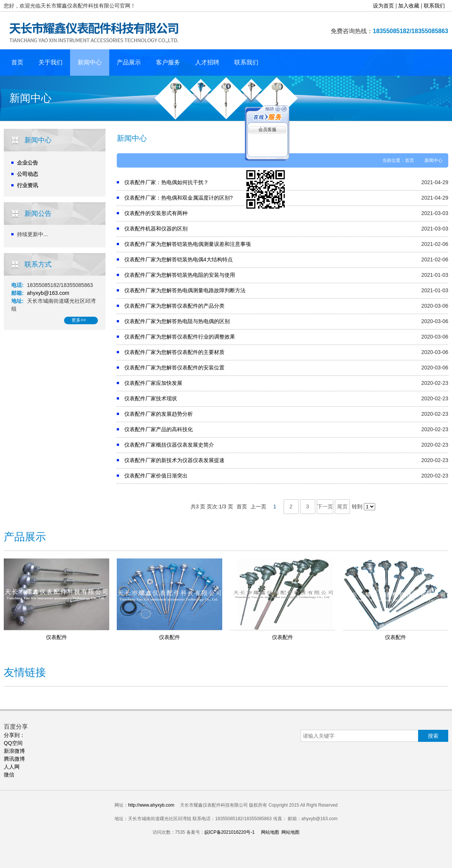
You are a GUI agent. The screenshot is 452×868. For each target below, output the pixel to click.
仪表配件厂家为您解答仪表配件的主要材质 (174, 352)
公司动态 (27, 174)
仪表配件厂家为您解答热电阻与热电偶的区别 (177, 321)
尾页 (342, 506)
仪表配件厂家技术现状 (151, 398)
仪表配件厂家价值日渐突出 (156, 476)
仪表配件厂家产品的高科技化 (159, 429)
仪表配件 (56, 637)
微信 (9, 775)
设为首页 (383, 6)
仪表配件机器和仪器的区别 (156, 229)
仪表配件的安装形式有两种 (156, 213)
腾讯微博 (14, 759)
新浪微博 (14, 751)
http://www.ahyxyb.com (151, 805)
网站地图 (270, 832)
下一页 (325, 506)
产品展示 (129, 62)
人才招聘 (207, 62)
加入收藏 (409, 6)
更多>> (79, 320)
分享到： (14, 735)
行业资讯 (27, 185)
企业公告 (27, 163)
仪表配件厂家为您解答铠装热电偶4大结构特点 (179, 259)
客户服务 (168, 62)
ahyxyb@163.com (48, 293)
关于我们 (50, 62)
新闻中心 (90, 62)
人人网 (12, 767)
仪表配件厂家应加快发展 (153, 383)
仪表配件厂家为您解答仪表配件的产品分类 (174, 306)
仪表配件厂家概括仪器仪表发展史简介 (169, 445)
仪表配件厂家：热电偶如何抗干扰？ (166, 182)
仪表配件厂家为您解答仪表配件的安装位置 (174, 368)
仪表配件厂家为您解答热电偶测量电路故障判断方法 (185, 290)
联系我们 (434, 6)
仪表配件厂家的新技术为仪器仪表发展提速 (174, 460)
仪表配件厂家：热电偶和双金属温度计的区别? (179, 198)
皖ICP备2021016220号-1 (230, 832)
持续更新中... (32, 234)
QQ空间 (13, 743)
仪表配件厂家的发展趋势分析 (159, 414)
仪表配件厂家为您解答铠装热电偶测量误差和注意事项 (188, 244)
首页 (17, 62)
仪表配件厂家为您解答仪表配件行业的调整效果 (180, 337)
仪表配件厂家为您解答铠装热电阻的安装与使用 (180, 275)
